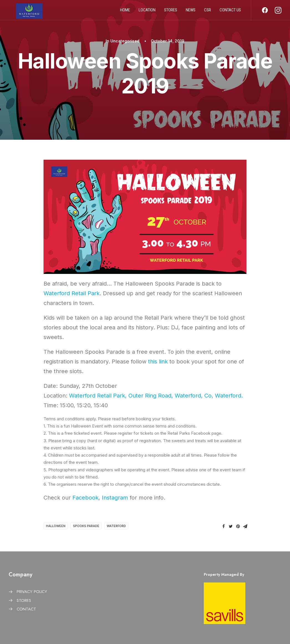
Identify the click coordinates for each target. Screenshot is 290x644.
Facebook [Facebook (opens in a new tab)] (85, 498)
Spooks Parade (86, 526)
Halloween (56, 526)
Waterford (116, 526)
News (191, 12)
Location (147, 12)
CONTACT (26, 609)
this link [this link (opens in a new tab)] (158, 362)
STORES (24, 600)
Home (125, 12)
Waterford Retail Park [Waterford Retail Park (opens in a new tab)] (72, 293)
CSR (208, 12)
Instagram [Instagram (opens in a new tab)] (115, 498)
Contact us (230, 12)
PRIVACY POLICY (32, 592)
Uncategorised (125, 41)
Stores (171, 12)
